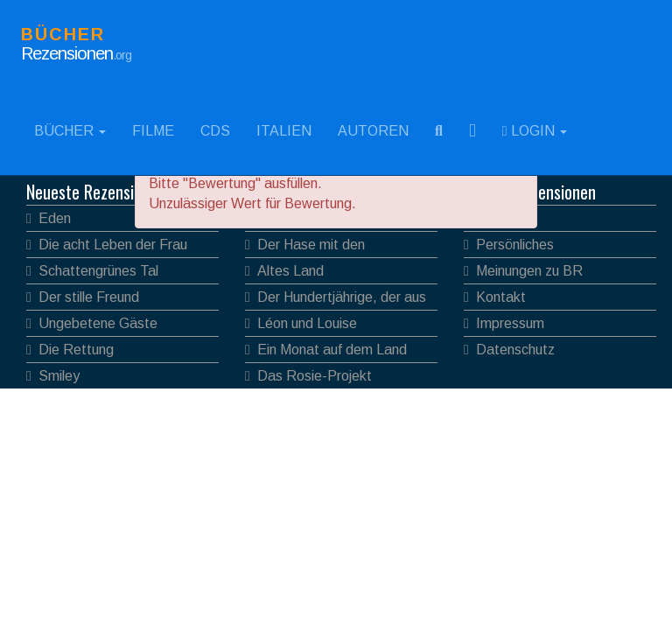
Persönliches (515, 245)
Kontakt (501, 297)
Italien (284, 131)
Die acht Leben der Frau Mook (107, 247)
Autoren (373, 131)
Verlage (500, 218)
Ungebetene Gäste (98, 323)
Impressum (510, 323)
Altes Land (290, 271)
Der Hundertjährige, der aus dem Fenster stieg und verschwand (336, 300)
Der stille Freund (89, 297)
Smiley (59, 376)
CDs (215, 131)
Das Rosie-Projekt (315, 376)
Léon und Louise (307, 323)
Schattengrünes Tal (98, 271)
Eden (55, 218)
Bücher (70, 131)
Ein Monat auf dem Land (332, 350)
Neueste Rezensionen (96, 192)
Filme (153, 131)
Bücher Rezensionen (530, 192)
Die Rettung (76, 350)
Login (535, 131)
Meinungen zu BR (529, 271)
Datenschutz (515, 350)
